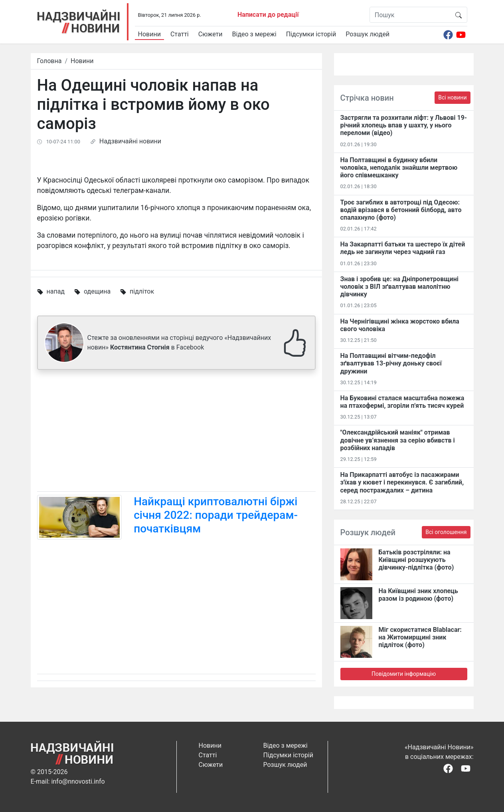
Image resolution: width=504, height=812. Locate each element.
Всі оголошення (446, 532)
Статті (180, 34)
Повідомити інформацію (404, 674)
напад (55, 291)
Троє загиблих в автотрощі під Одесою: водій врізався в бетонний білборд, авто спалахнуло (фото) (401, 210)
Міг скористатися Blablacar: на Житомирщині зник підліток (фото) (420, 637)
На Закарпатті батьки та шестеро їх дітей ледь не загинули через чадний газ (403, 248)
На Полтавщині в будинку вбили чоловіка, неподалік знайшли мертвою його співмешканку (399, 168)
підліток (142, 291)
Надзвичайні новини (130, 141)
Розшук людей (368, 34)
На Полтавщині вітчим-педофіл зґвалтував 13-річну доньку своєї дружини (391, 363)
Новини (149, 34)
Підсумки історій (311, 34)
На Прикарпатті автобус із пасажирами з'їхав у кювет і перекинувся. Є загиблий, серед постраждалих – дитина (402, 482)
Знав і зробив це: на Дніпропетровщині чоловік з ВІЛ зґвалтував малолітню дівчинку (399, 287)
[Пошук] (410, 15)
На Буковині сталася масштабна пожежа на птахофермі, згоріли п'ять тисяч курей (402, 402)
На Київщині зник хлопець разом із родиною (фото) (418, 595)
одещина (97, 291)
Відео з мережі (254, 34)
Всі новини (452, 97)
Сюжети (210, 34)
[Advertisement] (176, 432)
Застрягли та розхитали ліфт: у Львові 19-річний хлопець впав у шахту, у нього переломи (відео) (404, 125)
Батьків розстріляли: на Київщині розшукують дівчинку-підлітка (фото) (416, 560)
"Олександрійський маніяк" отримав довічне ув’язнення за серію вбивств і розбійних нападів (398, 440)
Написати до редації (268, 15)
